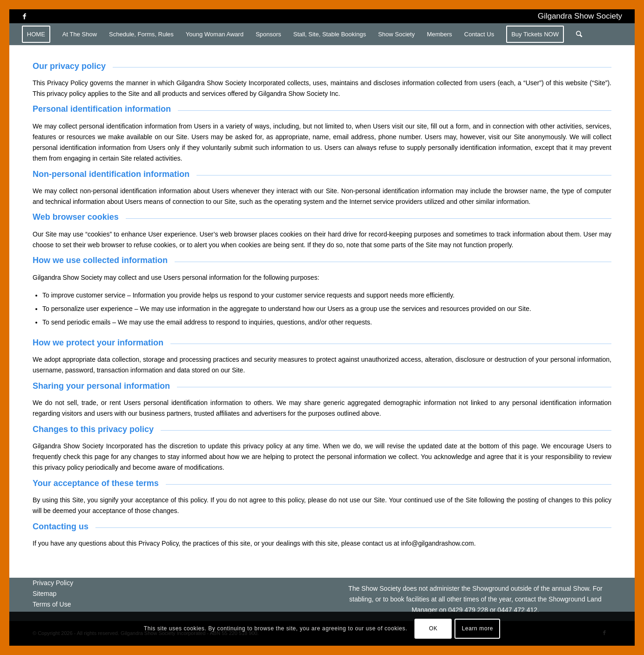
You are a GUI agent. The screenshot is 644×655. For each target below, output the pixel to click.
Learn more (478, 628)
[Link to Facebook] (25, 16)
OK (433, 628)
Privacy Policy (53, 583)
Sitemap (44, 594)
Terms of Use (52, 604)
